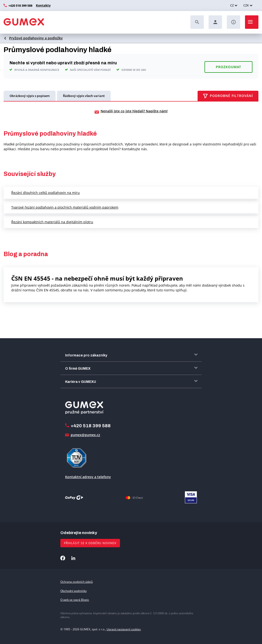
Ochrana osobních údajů (77, 581)
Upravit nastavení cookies (124, 629)
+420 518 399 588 (20, 6)
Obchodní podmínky (74, 590)
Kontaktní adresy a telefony (88, 476)
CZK (246, 5)
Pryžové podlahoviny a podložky (36, 38)
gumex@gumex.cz (85, 434)
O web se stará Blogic (75, 599)
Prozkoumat (228, 65)
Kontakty (43, 5)
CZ (232, 5)
